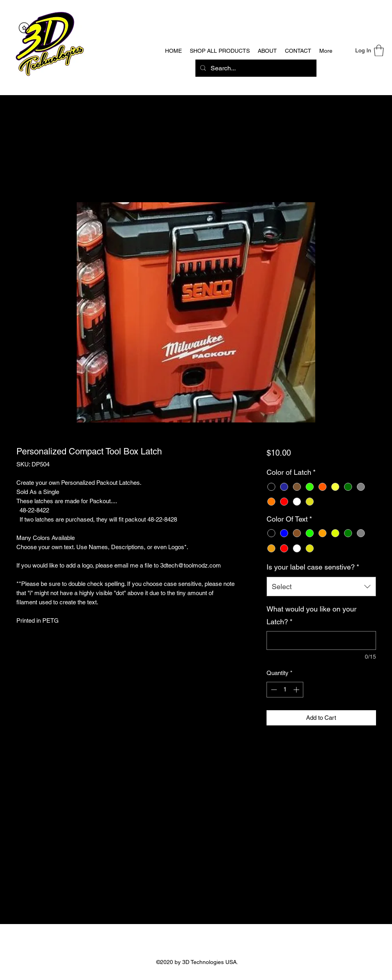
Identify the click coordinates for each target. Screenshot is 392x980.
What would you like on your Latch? (311, 615)
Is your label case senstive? (313, 567)
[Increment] (297, 690)
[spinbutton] (285, 690)
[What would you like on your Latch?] (321, 640)
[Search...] (255, 68)
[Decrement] (273, 690)
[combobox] (321, 587)
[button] (379, 51)
